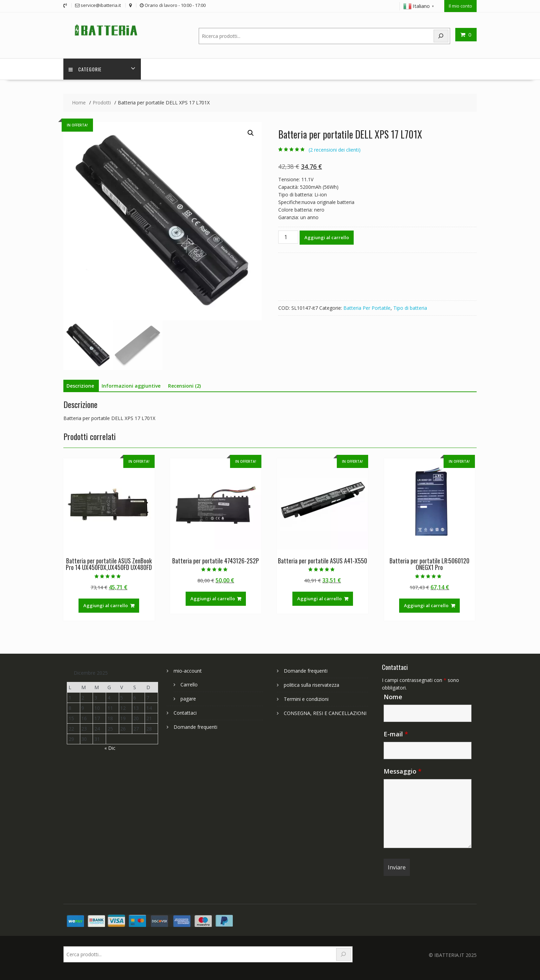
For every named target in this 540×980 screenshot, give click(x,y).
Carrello (189, 685)
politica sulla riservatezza (311, 685)
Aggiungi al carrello (327, 237)
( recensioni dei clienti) (335, 150)
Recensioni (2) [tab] (184, 386)
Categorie (85, 69)
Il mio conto (460, 6)
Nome (393, 697)
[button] (251, 133)
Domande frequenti (195, 727)
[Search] (441, 36)
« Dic (110, 748)
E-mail (396, 734)
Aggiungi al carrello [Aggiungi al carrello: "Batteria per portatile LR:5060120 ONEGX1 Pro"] (426, 605)
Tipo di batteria (410, 308)
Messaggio (403, 771)
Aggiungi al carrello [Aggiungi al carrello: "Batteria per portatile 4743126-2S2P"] (213, 599)
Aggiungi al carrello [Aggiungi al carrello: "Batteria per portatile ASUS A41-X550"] (319, 599)
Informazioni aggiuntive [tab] (131, 386)
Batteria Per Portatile (367, 308)
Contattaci (185, 713)
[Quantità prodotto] (288, 237)
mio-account (188, 671)
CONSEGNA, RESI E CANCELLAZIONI (325, 713)
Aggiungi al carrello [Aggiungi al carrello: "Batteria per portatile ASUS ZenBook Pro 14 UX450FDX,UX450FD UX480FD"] (106, 605)
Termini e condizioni (306, 699)
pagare (188, 699)
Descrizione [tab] (80, 386)
